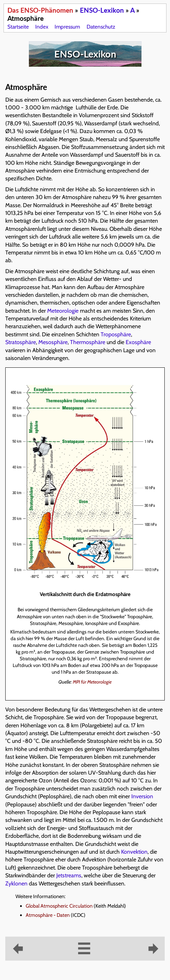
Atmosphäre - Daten (48, 915)
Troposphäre (116, 334)
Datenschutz (101, 27)
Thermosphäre (88, 342)
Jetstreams (69, 875)
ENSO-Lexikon (102, 10)
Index (42, 27)
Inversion (142, 796)
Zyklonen (16, 883)
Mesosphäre (53, 342)
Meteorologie (63, 311)
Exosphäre (138, 342)
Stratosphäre (21, 342)
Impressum (67, 27)
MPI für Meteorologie (92, 682)
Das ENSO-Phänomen (40, 10)
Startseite (18, 27)
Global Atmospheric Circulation (59, 906)
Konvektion (134, 852)
